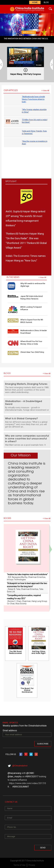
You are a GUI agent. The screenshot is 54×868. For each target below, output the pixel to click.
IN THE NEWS (13, 277)
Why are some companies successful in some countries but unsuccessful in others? (27, 439)
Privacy (32, 865)
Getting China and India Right (39, 652)
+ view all (45, 91)
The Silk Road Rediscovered (15, 652)
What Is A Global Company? (21, 419)
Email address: (10, 730)
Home (35, 2)
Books (7, 518)
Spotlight (11, 182)
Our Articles (11, 91)
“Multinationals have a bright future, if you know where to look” (33, 99)
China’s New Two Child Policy (32, 352)
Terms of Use (19, 865)
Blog (46, 2)
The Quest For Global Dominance (27, 690)
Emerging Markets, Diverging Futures (26, 384)
